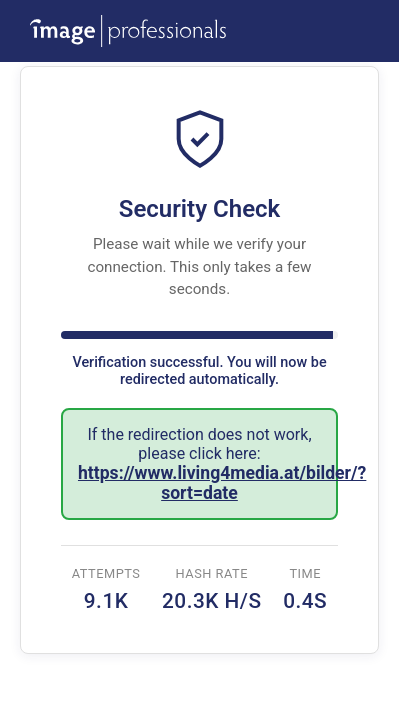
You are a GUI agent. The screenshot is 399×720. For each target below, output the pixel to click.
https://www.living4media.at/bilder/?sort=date (222, 483)
